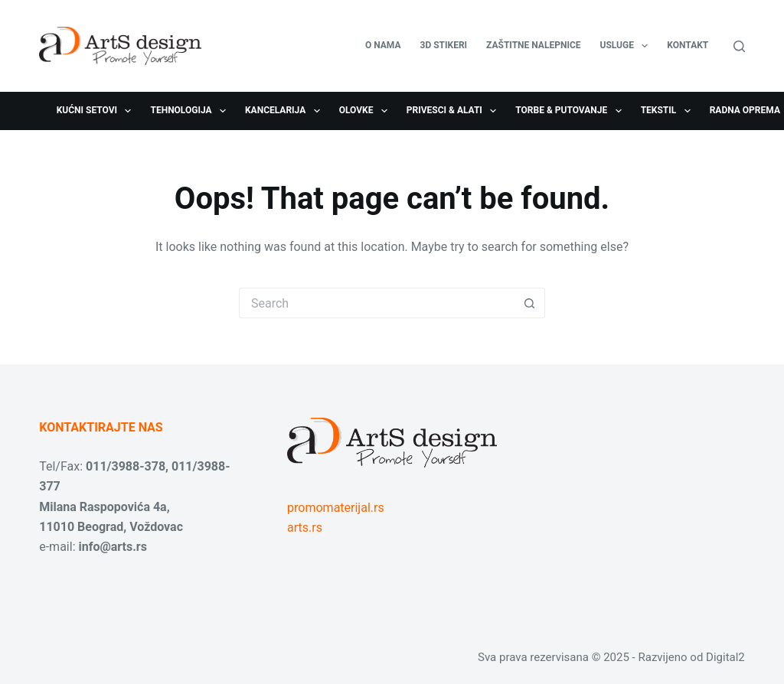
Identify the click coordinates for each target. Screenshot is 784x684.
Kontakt (688, 45)
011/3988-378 (126, 466)
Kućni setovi (97, 111)
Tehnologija (191, 111)
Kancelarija (286, 111)
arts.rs (305, 528)
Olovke (366, 111)
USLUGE (627, 46)
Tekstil (669, 111)
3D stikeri (444, 45)
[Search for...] (377, 303)
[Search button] (530, 303)
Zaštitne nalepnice (533, 45)
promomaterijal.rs (336, 508)
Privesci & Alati (454, 111)
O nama (383, 45)
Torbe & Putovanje (571, 111)
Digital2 (725, 657)
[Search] (739, 46)
